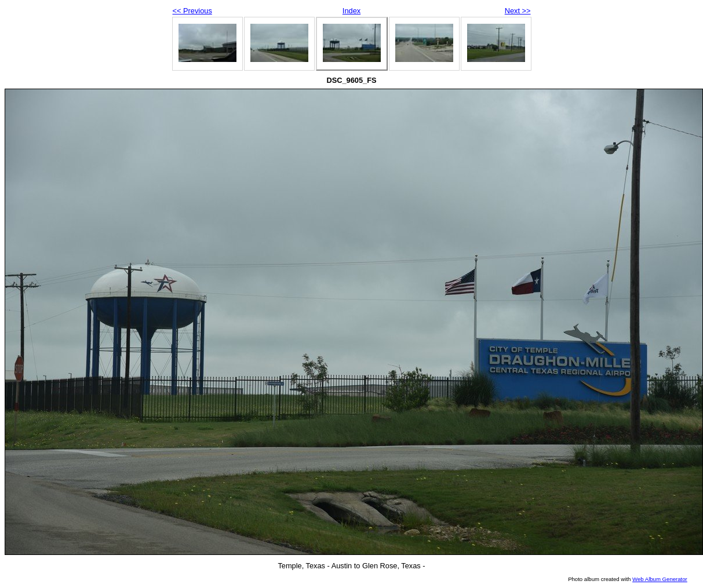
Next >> (518, 11)
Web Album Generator (660, 579)
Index (351, 11)
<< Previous (192, 11)
